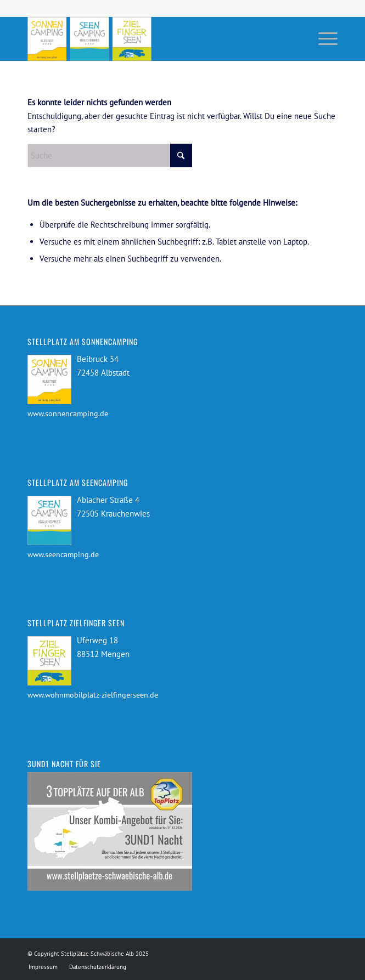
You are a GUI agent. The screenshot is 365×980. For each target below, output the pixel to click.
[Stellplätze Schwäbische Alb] (151, 39)
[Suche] (110, 155)
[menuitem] (322, 39)
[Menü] (322, 39)
